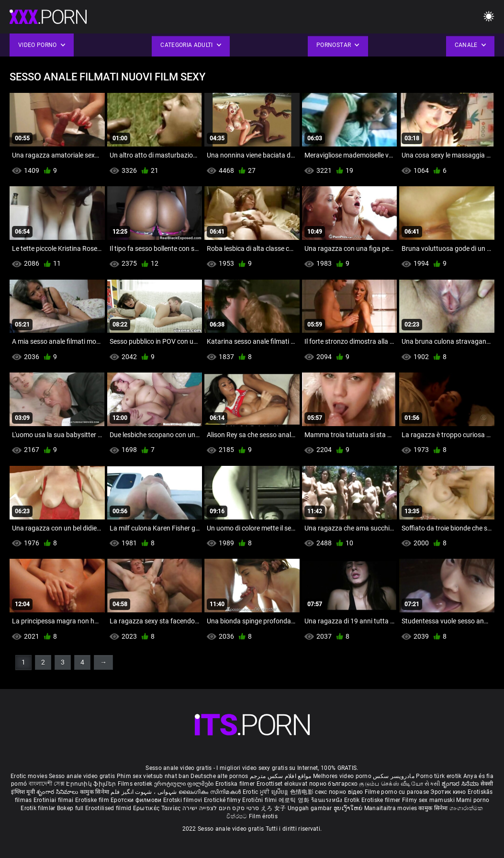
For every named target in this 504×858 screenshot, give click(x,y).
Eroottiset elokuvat (283, 784)
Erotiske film (93, 800)
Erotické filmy (223, 800)
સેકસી (432, 784)
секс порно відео (339, 792)
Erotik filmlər (39, 808)
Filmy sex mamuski (428, 800)
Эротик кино (449, 792)
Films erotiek (135, 784)
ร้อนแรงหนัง (328, 800)
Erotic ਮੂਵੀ (257, 792)
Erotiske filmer (382, 800)
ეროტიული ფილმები (185, 784)
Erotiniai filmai (54, 800)
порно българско (334, 784)
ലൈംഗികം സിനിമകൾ (211, 792)
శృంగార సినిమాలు (58, 792)
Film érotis (263, 816)
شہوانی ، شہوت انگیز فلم (144, 792)
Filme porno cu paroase (397, 792)
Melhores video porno (342, 776)
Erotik (353, 800)
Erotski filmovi (184, 800)
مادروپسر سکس (394, 776)
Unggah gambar (311, 808)
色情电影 (303, 792)
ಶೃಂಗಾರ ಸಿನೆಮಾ (461, 784)
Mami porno (473, 800)
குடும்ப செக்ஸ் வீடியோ (391, 784)
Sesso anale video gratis (82, 776)
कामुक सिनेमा (95, 792)
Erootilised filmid (109, 808)
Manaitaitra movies (392, 808)
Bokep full (70, 808)
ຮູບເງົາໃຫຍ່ (349, 808)
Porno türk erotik (439, 776)
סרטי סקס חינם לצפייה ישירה (221, 808)
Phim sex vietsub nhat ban (153, 776)
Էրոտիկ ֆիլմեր (92, 784)
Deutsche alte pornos (219, 776)
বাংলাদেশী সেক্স (47, 784)
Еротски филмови (137, 800)
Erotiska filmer (236, 784)
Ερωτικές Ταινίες (158, 808)
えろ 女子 (274, 808)
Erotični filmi (260, 800)
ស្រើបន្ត (281, 792)
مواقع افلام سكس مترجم (281, 776)
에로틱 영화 (295, 800)
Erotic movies (30, 776)
